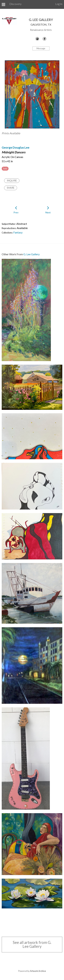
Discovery (15, 4)
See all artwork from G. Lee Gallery (32, 944)
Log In (59, 4)
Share (11, 188)
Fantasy (18, 232)
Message (41, 48)
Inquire (12, 181)
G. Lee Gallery (41, 20)
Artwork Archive (38, 971)
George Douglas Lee (16, 147)
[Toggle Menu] (3, 4)
